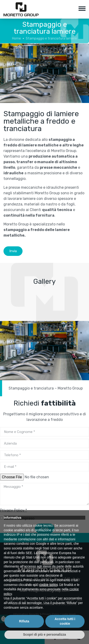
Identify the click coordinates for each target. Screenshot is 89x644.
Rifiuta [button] (24, 621)
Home (16, 38)
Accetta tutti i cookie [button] (65, 621)
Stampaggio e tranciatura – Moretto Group (46, 388)
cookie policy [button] (48, 585)
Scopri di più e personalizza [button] (44, 634)
